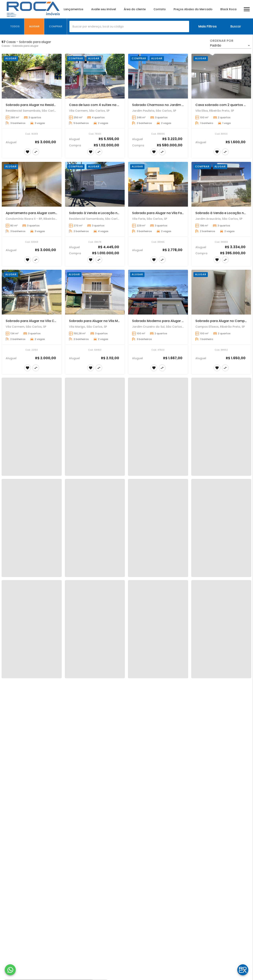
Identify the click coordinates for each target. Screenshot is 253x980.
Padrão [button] (216, 45)
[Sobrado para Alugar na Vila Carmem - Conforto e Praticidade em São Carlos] (32, 292)
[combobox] (129, 26)
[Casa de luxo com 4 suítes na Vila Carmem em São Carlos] (95, 76)
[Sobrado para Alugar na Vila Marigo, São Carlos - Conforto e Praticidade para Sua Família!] (95, 292)
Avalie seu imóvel (104, 9)
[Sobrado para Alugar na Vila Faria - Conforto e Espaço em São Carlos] (158, 184)
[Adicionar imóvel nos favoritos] (28, 152)
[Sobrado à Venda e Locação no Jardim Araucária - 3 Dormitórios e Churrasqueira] (221, 184)
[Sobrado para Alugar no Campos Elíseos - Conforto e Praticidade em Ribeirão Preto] (221, 292)
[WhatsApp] (10, 970)
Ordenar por (222, 41)
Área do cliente (135, 9)
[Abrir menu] (247, 9)
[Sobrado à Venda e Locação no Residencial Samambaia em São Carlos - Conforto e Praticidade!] (95, 184)
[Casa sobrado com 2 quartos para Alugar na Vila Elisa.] (221, 76)
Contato (160, 9)
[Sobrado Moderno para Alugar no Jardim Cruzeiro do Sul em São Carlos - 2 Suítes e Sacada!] (158, 292)
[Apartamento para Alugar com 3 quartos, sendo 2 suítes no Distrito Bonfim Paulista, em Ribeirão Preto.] (32, 184)
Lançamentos (74, 9)
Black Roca (228, 9)
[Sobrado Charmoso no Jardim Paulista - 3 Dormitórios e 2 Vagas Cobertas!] (158, 76)
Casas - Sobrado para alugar (20, 46)
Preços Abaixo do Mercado (193, 9)
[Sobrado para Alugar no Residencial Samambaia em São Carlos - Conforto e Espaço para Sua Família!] (32, 76)
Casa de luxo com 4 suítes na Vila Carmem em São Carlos (116, 105)
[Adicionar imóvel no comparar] (36, 152)
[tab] (15, 26)
